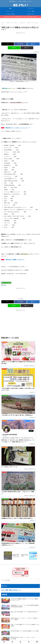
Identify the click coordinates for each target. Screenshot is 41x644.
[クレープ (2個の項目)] (37, 575)
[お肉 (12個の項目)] (18, 570)
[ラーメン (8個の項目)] (30, 570)
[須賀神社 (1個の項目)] (4, 587)
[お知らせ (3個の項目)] (19, 575)
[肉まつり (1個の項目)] (18, 580)
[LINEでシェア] (14, 48)
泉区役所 (4, 285)
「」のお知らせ (14, 260)
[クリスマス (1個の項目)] (16, 584)
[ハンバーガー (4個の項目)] (36, 573)
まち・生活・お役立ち (6, 283)
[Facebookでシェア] (20, 44)
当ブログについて (20, 638)
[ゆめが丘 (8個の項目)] (37, 570)
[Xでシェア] (8, 44)
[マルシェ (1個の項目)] (16, 587)
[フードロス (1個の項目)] (11, 582)
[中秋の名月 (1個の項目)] (33, 591)
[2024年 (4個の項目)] (30, 573)
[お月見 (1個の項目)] (24, 580)
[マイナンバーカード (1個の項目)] (29, 582)
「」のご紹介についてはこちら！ (17, 128)
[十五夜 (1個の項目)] (37, 580)
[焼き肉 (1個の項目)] (20, 589)
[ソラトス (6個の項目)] (11, 573)
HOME (7, 638)
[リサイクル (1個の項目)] (11, 580)
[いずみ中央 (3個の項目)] (12, 575)
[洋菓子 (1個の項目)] (4, 580)
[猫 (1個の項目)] (17, 582)
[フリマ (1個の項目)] (32, 587)
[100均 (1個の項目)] (7, 591)
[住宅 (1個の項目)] (38, 589)
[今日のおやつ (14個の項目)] (12, 570)
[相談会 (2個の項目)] (15, 577)
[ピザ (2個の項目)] (19, 577)
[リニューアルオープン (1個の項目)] (12, 589)
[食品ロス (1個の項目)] (4, 582)
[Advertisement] (20, 37)
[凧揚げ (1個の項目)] (10, 587)
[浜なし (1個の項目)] (4, 584)
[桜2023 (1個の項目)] (10, 584)
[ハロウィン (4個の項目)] (5, 575)
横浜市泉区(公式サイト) (10, 600)
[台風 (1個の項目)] (26, 587)
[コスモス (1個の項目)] (31, 584)
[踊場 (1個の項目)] (20, 591)
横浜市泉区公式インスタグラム (12, 604)
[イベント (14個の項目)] (4, 570)
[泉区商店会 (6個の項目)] (5, 573)
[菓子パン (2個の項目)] (4, 577)
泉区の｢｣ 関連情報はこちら (12, 460)
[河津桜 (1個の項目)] (4, 589)
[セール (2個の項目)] (10, 577)
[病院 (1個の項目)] (22, 587)
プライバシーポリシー (34, 638)
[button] (27, 48)
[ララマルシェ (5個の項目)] (23, 573)
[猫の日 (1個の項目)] (37, 587)
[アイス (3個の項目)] (24, 575)
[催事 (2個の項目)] (28, 577)
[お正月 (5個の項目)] (17, 573)
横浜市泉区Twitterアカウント (11, 602)
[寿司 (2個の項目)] (23, 577)
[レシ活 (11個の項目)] (24, 570)
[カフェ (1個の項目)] (37, 584)
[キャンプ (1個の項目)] (31, 580)
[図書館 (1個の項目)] (33, 589)
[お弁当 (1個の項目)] (21, 582)
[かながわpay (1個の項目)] (26, 589)
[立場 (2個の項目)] (32, 577)
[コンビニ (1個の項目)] (37, 577)
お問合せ (20, 640)
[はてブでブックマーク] (33, 44)
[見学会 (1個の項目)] (37, 582)
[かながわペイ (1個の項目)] (24, 584)
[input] (20, 450)
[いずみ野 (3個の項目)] (30, 575)
